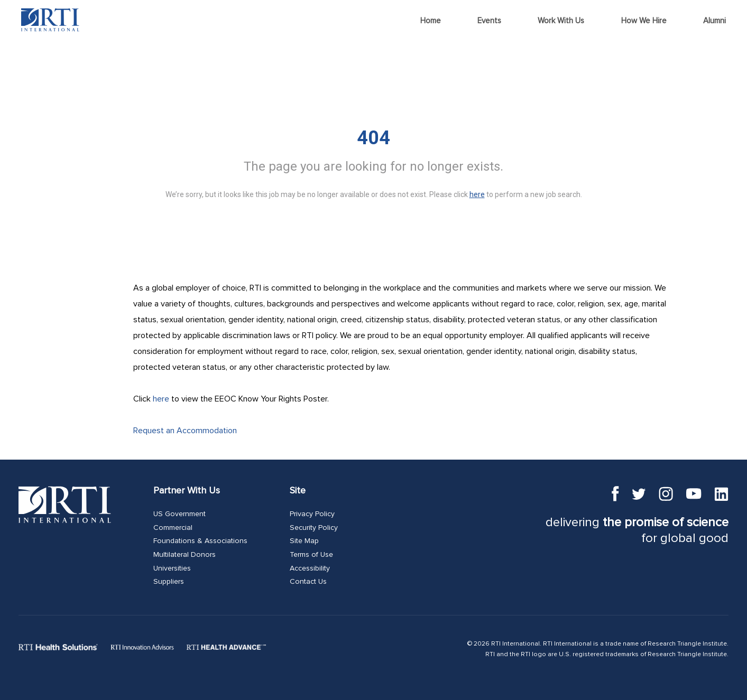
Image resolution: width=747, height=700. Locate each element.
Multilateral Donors (185, 555)
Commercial (173, 528)
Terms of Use (311, 555)
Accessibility (310, 568)
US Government (179, 514)
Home (431, 21)
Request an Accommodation (185, 431)
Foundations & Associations (200, 541)
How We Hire (644, 21)
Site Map (304, 541)
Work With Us (561, 21)
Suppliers (169, 582)
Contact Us (308, 582)
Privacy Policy (312, 514)
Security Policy (314, 528)
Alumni (714, 21)
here (161, 399)
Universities (172, 568)
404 (373, 138)
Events (489, 21)
